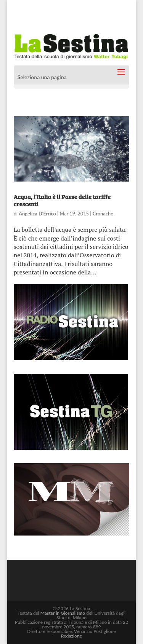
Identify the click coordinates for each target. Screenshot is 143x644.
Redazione (71, 636)
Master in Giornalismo (63, 613)
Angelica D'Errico (37, 214)
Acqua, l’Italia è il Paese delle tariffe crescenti (62, 200)
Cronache (103, 214)
